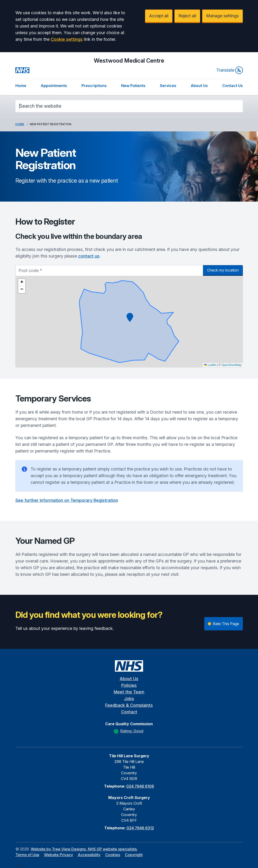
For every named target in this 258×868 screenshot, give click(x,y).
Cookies (113, 855)
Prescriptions (94, 86)
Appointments (54, 86)
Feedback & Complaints (129, 705)
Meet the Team (129, 692)
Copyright (134, 855)
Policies (129, 685)
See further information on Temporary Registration (67, 500)
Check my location (223, 270)
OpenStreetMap (232, 365)
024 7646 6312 (140, 828)
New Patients (133, 86)
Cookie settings (67, 39)
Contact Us (233, 86)
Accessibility (89, 855)
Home (21, 86)
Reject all (187, 16)
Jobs (129, 699)
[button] (130, 317)
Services (168, 86)
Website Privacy (59, 855)
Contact (129, 712)
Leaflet (210, 365)
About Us (199, 86)
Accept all (159, 16)
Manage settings (222, 16)
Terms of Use (27, 855)
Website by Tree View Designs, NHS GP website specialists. (84, 849)
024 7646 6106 (140, 786)
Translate (230, 70)
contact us (89, 256)
